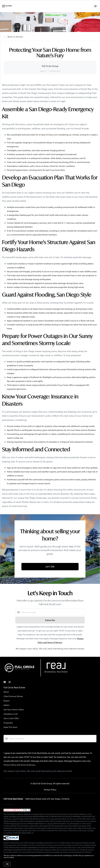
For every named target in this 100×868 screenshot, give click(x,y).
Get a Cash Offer (11, 718)
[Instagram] (10, 682)
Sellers (7, 705)
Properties (8, 723)
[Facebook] (5, 682)
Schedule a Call (11, 714)
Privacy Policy (50, 790)
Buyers (7, 701)
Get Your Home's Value (14, 709)
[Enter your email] (52, 612)
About (6, 692)
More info (18, 857)
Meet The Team (10, 727)
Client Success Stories (13, 696)
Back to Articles (15, 37)
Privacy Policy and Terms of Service (19, 765)
